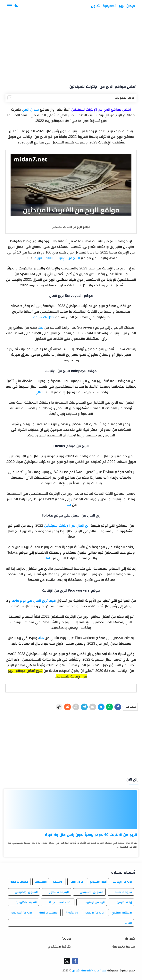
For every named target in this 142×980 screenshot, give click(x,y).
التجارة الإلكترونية (26, 902)
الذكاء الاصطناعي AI (60, 902)
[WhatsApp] (109, 707)
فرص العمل (76, 882)
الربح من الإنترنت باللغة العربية (57, 258)
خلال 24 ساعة (44, 317)
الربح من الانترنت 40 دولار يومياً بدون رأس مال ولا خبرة (91, 835)
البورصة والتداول (59, 892)
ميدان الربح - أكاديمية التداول (113, 6)
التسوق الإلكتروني (26, 892)
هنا (41, 327)
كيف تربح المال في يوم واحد (35, 601)
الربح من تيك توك (22, 913)
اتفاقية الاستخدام (60, 946)
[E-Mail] (93, 707)
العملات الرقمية (49, 913)
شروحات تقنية (123, 892)
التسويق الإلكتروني (92, 892)
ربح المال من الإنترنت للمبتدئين (67, 525)
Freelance (72, 913)
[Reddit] (67, 707)
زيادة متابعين (124, 902)
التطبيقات (41, 882)
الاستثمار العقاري (122, 913)
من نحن (66, 938)
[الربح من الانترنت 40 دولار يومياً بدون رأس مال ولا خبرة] (71, 810)
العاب (128, 923)
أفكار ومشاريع (98, 882)
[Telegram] (84, 707)
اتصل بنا (130, 938)
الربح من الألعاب (95, 913)
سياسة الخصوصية (124, 946)
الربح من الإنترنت (122, 882)
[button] (17, 6)
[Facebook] (118, 707)
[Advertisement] (71, 46)
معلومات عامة (19, 882)
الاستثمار (58, 882)
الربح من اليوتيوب (94, 902)
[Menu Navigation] (9, 6)
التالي (39, 392)
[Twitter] (101, 707)
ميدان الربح (31, 109)
